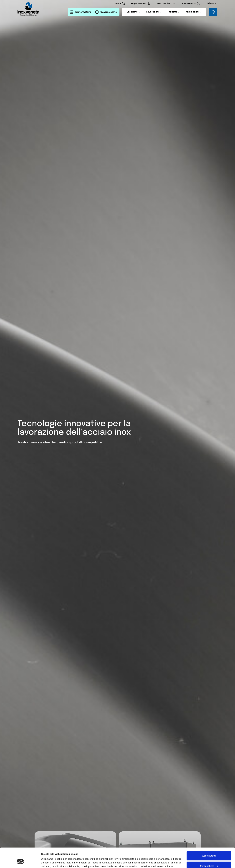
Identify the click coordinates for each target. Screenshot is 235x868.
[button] (133, 12)
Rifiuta (209, 859)
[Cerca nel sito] (120, 3)
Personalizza (209, 849)
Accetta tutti (209, 839)
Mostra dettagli (49, 862)
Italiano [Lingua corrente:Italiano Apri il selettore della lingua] (212, 3)
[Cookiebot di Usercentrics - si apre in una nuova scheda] (20, 862)
